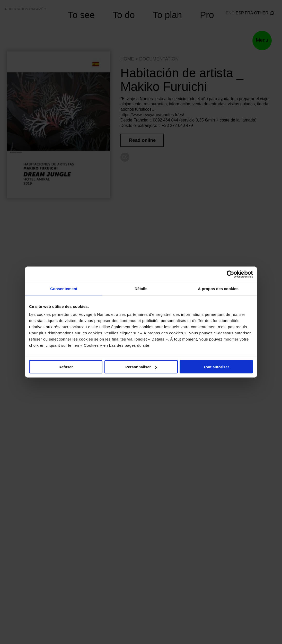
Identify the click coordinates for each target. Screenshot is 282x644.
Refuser (66, 367)
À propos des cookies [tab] (218, 289)
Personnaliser (141, 367)
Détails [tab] (141, 289)
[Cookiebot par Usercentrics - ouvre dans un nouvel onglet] (230, 274)
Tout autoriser (216, 367)
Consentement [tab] (64, 289)
